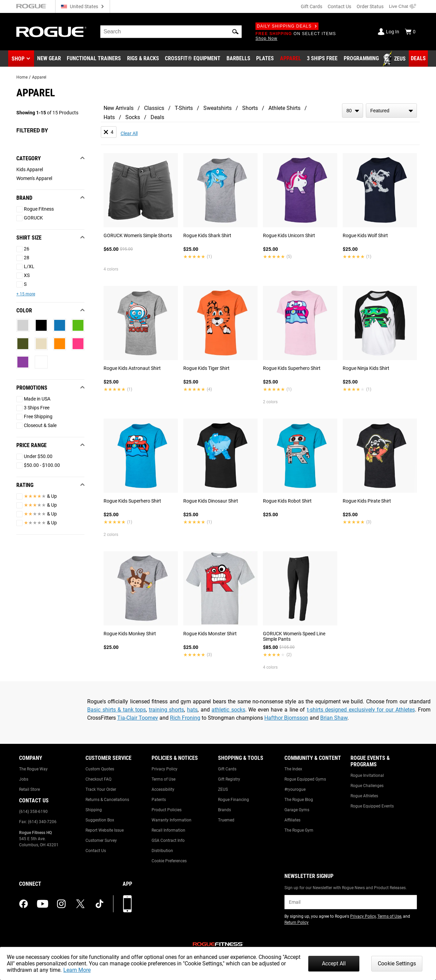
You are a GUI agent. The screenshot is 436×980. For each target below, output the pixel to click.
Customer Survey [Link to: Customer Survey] (101, 840)
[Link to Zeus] (395, 59)
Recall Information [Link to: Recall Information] (168, 830)
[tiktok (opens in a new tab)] (99, 904)
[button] (235, 32)
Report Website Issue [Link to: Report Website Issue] (105, 830)
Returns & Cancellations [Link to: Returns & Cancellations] (107, 800)
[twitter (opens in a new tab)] (80, 904)
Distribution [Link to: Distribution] (162, 851)
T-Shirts (184, 108)
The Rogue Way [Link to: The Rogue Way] (33, 769)
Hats (109, 117)
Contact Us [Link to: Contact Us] (96, 851)
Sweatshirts (217, 108)
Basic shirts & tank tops (116, 710)
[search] (171, 32)
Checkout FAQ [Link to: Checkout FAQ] (98, 779)
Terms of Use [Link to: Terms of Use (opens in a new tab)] (389, 916)
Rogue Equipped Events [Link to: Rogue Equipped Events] (372, 806)
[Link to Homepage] (51, 32)
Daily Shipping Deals (287, 26)
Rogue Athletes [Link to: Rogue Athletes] (364, 796)
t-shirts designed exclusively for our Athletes (361, 710)
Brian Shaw (334, 718)
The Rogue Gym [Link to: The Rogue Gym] (299, 830)
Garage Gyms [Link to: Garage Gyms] (297, 810)
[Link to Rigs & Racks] (143, 59)
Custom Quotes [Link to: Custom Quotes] (100, 769)
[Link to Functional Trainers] (94, 59)
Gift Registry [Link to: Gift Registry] (229, 779)
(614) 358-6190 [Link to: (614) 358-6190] (33, 812)
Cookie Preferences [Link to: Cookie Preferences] (169, 861)
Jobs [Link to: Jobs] (24, 779)
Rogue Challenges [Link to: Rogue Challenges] (367, 786)
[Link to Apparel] (291, 59)
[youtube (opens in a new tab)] (43, 904)
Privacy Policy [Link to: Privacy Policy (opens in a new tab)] (363, 916)
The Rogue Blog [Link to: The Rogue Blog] (299, 800)
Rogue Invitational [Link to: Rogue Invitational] (367, 775)
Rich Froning (185, 718)
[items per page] (353, 111)
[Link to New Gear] (49, 59)
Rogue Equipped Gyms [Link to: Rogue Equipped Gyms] (305, 779)
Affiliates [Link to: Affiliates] (292, 820)
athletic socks (228, 710)
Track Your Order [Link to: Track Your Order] (101, 789)
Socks (133, 117)
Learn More (77, 970)
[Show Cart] (410, 32)
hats (192, 710)
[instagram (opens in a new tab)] (61, 904)
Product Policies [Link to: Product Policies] (167, 810)
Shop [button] (18, 59)
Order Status (370, 6)
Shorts (250, 108)
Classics (154, 108)
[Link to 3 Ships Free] (322, 59)
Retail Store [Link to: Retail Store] (29, 789)
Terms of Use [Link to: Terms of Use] (163, 779)
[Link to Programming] (361, 59)
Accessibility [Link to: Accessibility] (163, 789)
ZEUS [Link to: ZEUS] (223, 789)
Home (22, 77)
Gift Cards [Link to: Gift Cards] (227, 769)
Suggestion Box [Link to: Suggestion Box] (100, 820)
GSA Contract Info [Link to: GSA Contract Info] (168, 840)
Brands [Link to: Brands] (224, 810)
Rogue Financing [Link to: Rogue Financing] (233, 800)
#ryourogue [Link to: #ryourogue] (295, 789)
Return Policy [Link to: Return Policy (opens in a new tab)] (297, 922)
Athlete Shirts (284, 108)
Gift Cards (312, 6)
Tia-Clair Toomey (138, 718)
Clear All (129, 133)
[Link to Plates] (265, 59)
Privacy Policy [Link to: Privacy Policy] (165, 769)
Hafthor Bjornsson (286, 718)
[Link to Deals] (418, 59)
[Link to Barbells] (238, 59)
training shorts (167, 710)
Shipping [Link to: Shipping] (94, 810)
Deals (157, 117)
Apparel (39, 77)
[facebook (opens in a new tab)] (24, 904)
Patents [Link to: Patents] (159, 800)
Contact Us (339, 6)
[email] (351, 902)
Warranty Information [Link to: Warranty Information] (172, 820)
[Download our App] (127, 904)
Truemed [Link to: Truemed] (226, 820)
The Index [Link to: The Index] (293, 769)
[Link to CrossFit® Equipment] (193, 59)
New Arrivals (119, 108)
